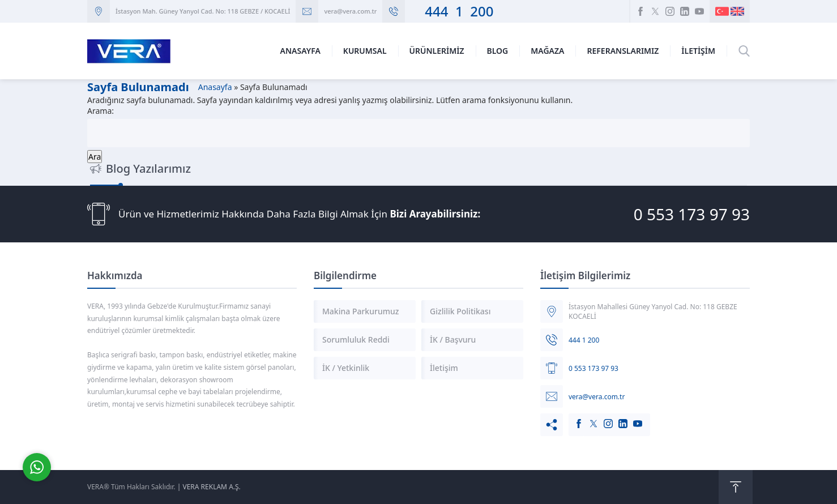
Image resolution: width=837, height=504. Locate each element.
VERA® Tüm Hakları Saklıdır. (131, 487)
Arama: (101, 111)
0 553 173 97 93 (692, 214)
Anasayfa (215, 87)
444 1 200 (452, 11)
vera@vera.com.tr (350, 11)
